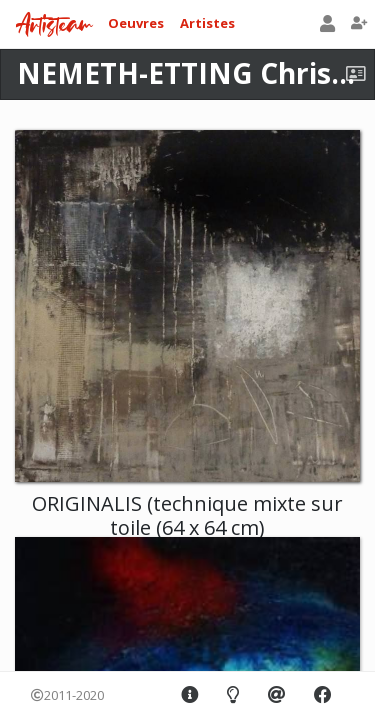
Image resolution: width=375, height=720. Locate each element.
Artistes (207, 23)
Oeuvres (136, 23)
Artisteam (54, 25)
